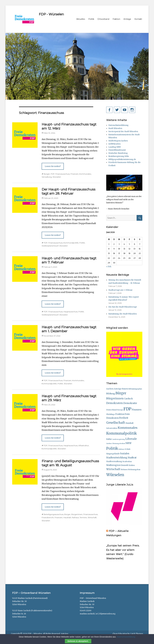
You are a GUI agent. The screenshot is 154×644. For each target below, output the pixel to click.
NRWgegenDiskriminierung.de (122, 159)
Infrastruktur (84, 445)
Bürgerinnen (77, 514)
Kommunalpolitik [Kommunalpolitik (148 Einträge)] (122, 433)
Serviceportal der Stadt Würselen (123, 132)
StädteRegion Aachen (118, 141)
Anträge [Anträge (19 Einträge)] (118, 389)
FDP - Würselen (51, 14)
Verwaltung (47, 177)
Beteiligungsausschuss (54, 514)
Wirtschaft (92, 517)
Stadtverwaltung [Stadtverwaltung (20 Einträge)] (114, 461)
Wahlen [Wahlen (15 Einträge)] (132, 465)
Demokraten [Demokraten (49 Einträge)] (115, 403)
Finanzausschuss (63, 174)
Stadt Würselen (115, 128)
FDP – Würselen (35, 634)
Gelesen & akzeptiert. (78, 641)
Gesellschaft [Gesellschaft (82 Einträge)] (116, 423)
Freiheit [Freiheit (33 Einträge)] (124, 418)
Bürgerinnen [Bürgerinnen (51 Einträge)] (115, 398)
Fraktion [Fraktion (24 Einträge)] (120, 414)
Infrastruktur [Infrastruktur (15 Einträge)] (112, 428)
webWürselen (114, 144)
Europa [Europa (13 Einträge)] (120, 410)
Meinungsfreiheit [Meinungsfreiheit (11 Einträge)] (119, 444)
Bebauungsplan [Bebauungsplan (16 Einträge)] (135, 389)
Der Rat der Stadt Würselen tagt (123, 307)
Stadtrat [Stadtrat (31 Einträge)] (132, 458)
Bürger (47, 174)
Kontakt (138, 19)
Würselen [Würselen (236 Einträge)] (115, 475)
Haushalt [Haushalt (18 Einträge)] (130, 423)
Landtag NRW (115, 147)
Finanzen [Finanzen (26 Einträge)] (137, 410)
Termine (83, 517)
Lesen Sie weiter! (53, 166)
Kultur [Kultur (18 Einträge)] (109, 439)
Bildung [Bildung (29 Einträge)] (111, 394)
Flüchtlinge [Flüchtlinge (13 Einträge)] (111, 414)
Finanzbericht (48, 517)
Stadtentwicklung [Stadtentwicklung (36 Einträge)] (117, 458)
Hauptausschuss (71, 312)
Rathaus (75, 517)
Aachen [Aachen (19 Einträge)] (110, 389)
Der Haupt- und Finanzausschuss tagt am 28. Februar (69, 191)
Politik (91, 19)
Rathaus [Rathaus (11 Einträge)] (122, 449)
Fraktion (116, 19)
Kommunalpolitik (71, 243)
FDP (53, 174)
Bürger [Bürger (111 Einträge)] (121, 393)
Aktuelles (81, 19)
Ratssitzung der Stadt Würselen (123, 314)
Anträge (127, 19)
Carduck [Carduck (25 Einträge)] (128, 399)
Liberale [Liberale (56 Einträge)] (131, 439)
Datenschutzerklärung (118, 125)
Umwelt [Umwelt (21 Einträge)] (124, 465)
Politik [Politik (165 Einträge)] (112, 448)
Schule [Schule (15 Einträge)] (128, 449)
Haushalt (67, 517)
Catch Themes (137, 634)
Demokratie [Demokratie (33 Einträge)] (130, 403)
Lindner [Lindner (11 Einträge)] (109, 444)
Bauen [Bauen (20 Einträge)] (125, 389)
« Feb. (109, 267)
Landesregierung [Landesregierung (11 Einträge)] (119, 439)
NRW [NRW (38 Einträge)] (128, 443)
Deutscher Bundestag (118, 153)
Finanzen (75, 174)
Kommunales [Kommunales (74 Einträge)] (128, 428)
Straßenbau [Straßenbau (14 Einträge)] (127, 461)
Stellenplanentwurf (50, 246)
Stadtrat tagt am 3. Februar (120, 290)
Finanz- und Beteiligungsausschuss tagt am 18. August (70, 463)
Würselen (57, 177)
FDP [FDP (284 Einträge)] (127, 409)
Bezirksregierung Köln (119, 156)
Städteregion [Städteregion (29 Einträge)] (113, 465)
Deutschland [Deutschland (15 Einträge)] (112, 410)
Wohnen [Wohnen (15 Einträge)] (124, 469)
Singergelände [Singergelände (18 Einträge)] (113, 454)
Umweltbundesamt (117, 150)
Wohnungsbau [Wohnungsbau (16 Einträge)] (134, 469)
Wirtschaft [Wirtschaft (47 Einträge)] (113, 469)
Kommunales (85, 174)
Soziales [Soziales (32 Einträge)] (125, 454)
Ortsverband (103, 19)
